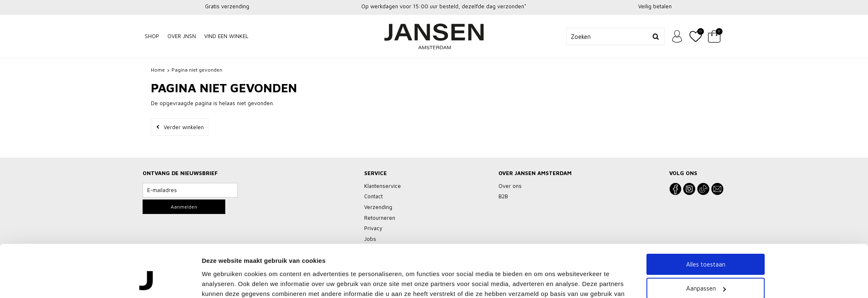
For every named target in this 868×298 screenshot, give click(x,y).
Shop (152, 36)
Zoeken (656, 36)
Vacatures (434, 284)
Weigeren (706, 254)
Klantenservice (369, 284)
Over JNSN (182, 36)
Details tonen (221, 268)
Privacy (405, 284)
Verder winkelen (184, 127)
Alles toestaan (706, 205)
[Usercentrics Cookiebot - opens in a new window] (147, 268)
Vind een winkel (226, 36)
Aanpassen (706, 230)
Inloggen (677, 36)
